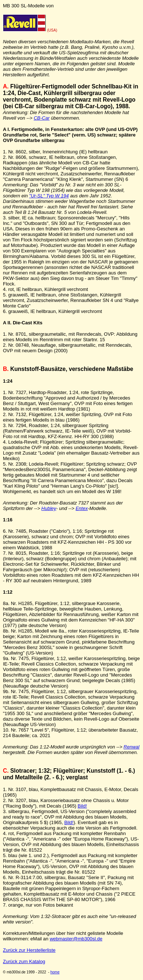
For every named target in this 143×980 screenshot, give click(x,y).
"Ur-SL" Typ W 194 (49, 196)
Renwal (131, 747)
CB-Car (42, 118)
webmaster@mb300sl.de (76, 939)
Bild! (82, 806)
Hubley (49, 508)
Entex (82, 508)
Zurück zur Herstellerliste (29, 950)
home (55, 972)
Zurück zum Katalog (24, 961)
